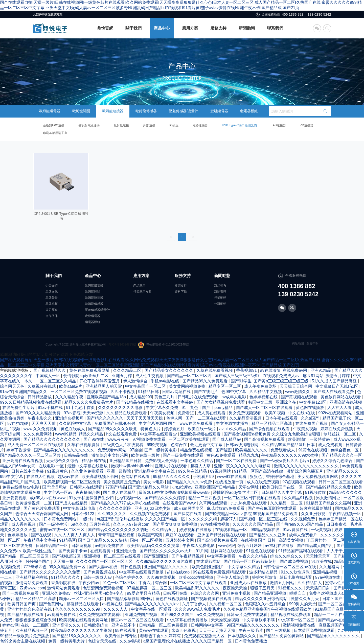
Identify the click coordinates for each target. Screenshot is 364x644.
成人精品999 (141, 397)
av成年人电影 (234, 397)
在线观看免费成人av (282, 376)
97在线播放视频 (215, 524)
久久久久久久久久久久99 (78, 609)
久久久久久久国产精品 (253, 524)
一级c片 (87, 519)
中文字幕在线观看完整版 (142, 572)
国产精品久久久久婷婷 (165, 498)
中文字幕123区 (313, 402)
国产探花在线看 (188, 514)
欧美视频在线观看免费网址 (84, 620)
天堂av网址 (249, 487)
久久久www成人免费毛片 (198, 609)
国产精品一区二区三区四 (190, 376)
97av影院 (72, 413)
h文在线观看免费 (122, 434)
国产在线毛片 (207, 392)
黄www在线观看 (154, 630)
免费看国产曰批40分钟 (116, 423)
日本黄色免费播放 (252, 641)
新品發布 (220, 286)
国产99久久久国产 (177, 615)
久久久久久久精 (203, 519)
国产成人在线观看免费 (334, 392)
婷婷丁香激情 (19, 450)
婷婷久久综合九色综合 (333, 461)
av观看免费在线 (62, 615)
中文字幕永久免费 (163, 408)
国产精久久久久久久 (105, 418)
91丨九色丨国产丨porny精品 (208, 408)
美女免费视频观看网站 (318, 477)
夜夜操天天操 (235, 588)
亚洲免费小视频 (237, 593)
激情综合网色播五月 (305, 471)
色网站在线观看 (136, 477)
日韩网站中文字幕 (208, 625)
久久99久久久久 (112, 514)
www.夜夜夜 (119, 439)
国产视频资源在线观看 (212, 599)
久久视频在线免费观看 (150, 514)
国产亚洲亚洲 (156, 556)
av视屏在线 (112, 604)
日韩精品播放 (40, 397)
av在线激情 (270, 370)
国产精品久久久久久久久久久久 (52, 439)
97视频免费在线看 (149, 439)
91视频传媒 (316, 492)
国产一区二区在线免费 (237, 461)
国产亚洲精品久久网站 (149, 487)
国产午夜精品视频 (188, 556)
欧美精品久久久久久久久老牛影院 (82, 630)
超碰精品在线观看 (83, 604)
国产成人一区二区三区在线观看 (265, 408)
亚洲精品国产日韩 (126, 461)
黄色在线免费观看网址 (90, 370)
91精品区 (67, 540)
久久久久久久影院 (116, 508)
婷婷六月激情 (265, 577)
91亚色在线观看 (261, 551)
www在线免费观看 (197, 423)
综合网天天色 (13, 386)
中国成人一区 (48, 376)
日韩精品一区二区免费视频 (164, 625)
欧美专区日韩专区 (121, 636)
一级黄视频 (322, 530)
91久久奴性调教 (296, 572)
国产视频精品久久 (50, 370)
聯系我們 (275, 28)
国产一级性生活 (54, 524)
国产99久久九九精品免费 (38, 413)
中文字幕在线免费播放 (188, 620)
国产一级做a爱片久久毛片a (285, 461)
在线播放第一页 (230, 482)
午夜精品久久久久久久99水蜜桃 (290, 455)
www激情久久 (298, 392)
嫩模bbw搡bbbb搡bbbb (132, 466)
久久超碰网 (330, 567)
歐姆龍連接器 (113, 111)
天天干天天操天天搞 (218, 630)
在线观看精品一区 (232, 530)
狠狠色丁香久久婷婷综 (161, 636)
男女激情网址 (329, 498)
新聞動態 (247, 28)
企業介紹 (52, 286)
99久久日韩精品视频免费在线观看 (31, 402)
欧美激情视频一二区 (34, 503)
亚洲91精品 (321, 370)
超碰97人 (229, 519)
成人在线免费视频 (263, 482)
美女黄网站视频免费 (188, 386)
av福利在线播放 (280, 546)
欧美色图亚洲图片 (209, 567)
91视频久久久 (291, 588)
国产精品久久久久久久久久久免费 (50, 572)
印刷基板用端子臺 (55, 133)
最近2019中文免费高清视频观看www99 (175, 492)
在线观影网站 (209, 561)
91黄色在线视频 (313, 450)
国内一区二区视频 (147, 540)
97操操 (136, 450)
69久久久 (79, 524)
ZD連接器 (307, 125)
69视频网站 (221, 471)
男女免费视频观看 (245, 413)
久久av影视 (130, 641)
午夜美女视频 (163, 413)
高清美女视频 (291, 540)
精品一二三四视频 (205, 498)
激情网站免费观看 (32, 583)
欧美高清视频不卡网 (100, 477)
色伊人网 (175, 418)
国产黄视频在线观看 (300, 397)
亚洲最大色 (127, 551)
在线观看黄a (102, 551)
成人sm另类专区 (189, 508)
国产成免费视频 (294, 561)
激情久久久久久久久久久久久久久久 (307, 466)
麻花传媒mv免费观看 (226, 508)
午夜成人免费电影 (199, 546)
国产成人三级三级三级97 (238, 376)
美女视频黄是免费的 (122, 482)
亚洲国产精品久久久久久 (167, 567)
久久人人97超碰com (132, 524)
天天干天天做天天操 (145, 418)
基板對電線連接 (89, 125)
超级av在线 (69, 477)
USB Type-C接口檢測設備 (239, 125)
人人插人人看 (340, 408)
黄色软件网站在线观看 (341, 397)
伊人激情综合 (136, 381)
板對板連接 (121, 125)
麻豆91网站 (313, 376)
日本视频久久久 (242, 636)
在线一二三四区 (35, 625)
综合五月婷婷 (250, 546)
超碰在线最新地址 (316, 508)
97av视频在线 (328, 577)
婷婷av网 (10, 625)
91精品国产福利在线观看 (301, 551)
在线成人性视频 (41, 477)
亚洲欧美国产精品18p (107, 397)
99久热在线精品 (193, 471)
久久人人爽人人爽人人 (75, 535)
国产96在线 (94, 439)
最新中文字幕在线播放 (88, 466)
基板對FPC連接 (54, 125)
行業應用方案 (142, 292)
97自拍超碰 (18, 423)
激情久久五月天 (305, 599)
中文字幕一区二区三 (297, 620)
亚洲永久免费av (57, 593)
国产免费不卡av (73, 551)
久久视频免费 (303, 519)
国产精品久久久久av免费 (190, 482)
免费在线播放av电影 (21, 487)
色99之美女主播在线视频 (23, 641)
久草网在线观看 (214, 503)
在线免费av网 (295, 370)
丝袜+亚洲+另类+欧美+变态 (99, 593)
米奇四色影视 (184, 630)
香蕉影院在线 (64, 583)
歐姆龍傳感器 (146, 111)
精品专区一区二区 (225, 386)
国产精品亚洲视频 (270, 593)
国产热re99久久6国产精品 (300, 524)
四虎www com (32, 588)
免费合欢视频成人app (329, 593)
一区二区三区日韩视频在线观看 (253, 498)
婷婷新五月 (175, 429)
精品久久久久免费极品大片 (89, 402)
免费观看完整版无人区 (205, 636)
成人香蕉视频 (24, 524)
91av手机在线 (51, 408)
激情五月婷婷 (338, 376)
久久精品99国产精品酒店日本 (289, 445)
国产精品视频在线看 (26, 615)
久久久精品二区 (128, 370)
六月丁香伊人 (194, 604)
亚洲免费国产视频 (142, 615)
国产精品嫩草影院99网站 (130, 599)
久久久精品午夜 (70, 397)
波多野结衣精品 (264, 572)
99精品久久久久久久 (172, 477)
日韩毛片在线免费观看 (198, 397)
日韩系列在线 (176, 593)
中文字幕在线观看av (159, 434)
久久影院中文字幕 (76, 423)
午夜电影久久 (40, 418)
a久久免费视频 (210, 615)
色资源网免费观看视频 (104, 588)
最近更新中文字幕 (207, 445)
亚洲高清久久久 (67, 625)
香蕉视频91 (247, 370)
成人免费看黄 (331, 445)
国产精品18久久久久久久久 (77, 636)
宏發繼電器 (219, 111)
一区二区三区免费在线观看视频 (79, 392)
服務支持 (218, 28)
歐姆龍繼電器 (50, 111)
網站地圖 (298, 343)
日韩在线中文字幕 (28, 471)
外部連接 (149, 125)
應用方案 (190, 28)
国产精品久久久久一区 (342, 455)
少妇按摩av (182, 487)
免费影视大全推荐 (162, 461)
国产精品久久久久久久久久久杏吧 (119, 530)
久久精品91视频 (299, 498)
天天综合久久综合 (63, 461)
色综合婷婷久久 (130, 577)
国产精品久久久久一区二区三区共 (31, 455)
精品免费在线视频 (197, 450)
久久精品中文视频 (266, 392)
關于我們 (133, 28)
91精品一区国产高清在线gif (259, 471)
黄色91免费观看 (221, 455)
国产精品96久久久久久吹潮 (113, 429)
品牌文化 (52, 292)
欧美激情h (298, 439)
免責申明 (312, 343)
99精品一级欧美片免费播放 (25, 636)
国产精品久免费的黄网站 (282, 636)
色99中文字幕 (234, 392)
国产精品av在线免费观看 (340, 620)
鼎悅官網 (105, 28)
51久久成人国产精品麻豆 (335, 381)
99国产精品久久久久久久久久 (254, 625)
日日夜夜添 (337, 524)
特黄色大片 (151, 429)
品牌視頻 (52, 304)
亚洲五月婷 (122, 376)
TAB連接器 (278, 125)
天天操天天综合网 (297, 386)
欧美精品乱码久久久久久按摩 (153, 546)
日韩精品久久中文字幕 (282, 492)
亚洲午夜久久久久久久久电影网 (243, 466)
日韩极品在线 (77, 455)
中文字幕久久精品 (244, 567)
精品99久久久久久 (346, 492)
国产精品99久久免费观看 (206, 381)
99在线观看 (126, 630)
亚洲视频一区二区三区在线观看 (113, 556)
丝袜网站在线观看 (227, 551)
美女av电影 (154, 482)
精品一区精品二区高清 (272, 423)
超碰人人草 (201, 466)
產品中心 (162, 28)
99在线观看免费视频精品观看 (220, 572)
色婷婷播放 (18, 535)
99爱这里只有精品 (144, 593)
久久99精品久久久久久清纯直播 (165, 561)
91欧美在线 (322, 561)
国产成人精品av (227, 439)
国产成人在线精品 (120, 492)
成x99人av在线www (48, 498)
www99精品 (66, 434)
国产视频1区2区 (67, 556)
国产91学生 (241, 381)
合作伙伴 (52, 316)
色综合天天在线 (103, 641)
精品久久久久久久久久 (21, 519)
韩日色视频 (131, 567)
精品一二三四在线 (331, 615)
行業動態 (220, 298)
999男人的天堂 (302, 604)
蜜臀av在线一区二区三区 (63, 530)
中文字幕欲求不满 (259, 620)
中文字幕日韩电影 (80, 508)
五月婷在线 (100, 524)
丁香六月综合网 (153, 583)
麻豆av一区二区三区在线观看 (138, 620)
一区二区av (339, 540)
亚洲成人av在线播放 (249, 583)
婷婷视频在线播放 (196, 530)
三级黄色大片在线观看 (124, 445)
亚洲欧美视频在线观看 (201, 434)
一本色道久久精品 (197, 461)
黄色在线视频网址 (172, 599)
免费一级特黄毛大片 (67, 641)
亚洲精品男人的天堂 (104, 386)
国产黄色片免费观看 (42, 508)
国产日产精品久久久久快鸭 (103, 540)
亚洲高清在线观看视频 (23, 461)
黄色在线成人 (73, 429)
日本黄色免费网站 (60, 519)
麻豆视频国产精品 (335, 625)
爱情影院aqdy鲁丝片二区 (86, 376)
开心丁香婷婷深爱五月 (100, 381)
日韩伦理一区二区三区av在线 (290, 567)
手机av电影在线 (165, 381)
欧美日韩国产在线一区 (283, 487)
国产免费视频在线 (100, 572)
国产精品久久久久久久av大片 (166, 551)
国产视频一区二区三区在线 (264, 519)
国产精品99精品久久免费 (329, 487)
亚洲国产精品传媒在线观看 (222, 535)
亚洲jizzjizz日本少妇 (153, 508)
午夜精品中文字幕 (40, 540)
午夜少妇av (89, 583)
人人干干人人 (339, 551)
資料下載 (181, 292)
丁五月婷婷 (316, 540)
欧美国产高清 (150, 535)
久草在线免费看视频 (215, 370)
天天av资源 (93, 413)
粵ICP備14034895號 (122, 344)
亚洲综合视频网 (70, 418)
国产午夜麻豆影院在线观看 (272, 508)
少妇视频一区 (130, 498)
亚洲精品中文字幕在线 (155, 471)
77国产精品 (116, 487)
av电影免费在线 (110, 546)
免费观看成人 (283, 450)
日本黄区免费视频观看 (314, 630)
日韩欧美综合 (97, 625)
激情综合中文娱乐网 (110, 455)
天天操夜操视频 (225, 620)
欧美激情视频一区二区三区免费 (73, 482)
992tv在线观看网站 (336, 413)
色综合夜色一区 (345, 450)
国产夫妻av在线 (104, 567)
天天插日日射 (318, 588)
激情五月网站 (283, 583)
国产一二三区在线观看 (206, 418)
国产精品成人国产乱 (315, 546)
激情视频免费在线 (300, 625)
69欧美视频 (157, 445)
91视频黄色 (58, 471)
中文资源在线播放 (233, 423)
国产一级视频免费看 (21, 593)
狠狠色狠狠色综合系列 (36, 620)
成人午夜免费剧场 (261, 386)
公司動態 (220, 304)
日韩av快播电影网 (243, 445)
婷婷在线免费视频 (337, 429)
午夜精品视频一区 (345, 514)
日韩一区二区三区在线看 (341, 482)
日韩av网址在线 (177, 392)
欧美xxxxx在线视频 (196, 577)
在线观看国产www (180, 503)
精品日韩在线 (94, 461)
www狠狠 (227, 546)
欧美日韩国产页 (22, 604)
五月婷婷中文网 (180, 540)
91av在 (6, 392)
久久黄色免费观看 (88, 471)
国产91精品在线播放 (135, 402)
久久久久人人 (116, 609)
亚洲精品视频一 (328, 572)
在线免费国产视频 (312, 423)
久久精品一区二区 (287, 503)
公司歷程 (52, 310)
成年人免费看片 (304, 535)
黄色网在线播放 (310, 408)
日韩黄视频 (82, 546)
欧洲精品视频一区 (32, 630)
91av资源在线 (296, 530)
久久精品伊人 (310, 583)
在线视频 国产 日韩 (259, 540)
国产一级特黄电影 (161, 450)
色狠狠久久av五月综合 (266, 604)
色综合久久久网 (205, 593)
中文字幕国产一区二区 (146, 386)
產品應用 (139, 286)
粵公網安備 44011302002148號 (163, 345)
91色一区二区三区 (119, 583)
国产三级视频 (279, 630)
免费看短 (186, 413)
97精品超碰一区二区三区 (150, 588)
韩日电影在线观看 (296, 577)
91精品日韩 (149, 392)
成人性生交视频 (150, 376)
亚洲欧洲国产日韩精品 (215, 487)
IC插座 (174, 125)
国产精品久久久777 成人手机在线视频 (126, 503)
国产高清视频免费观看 (265, 439)
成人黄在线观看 (212, 413)
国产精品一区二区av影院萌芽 (251, 561)
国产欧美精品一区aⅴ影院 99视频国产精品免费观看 (252, 514)
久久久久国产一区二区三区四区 (105, 561)
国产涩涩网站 (55, 487)
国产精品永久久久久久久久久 (334, 636)
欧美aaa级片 (71, 386)
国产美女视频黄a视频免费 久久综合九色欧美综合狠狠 (272, 434)
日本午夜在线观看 (282, 418)
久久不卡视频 (123, 392)
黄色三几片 (165, 397)
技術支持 (181, 286)
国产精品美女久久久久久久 (169, 370)
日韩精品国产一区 (52, 546)
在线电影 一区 (52, 466)
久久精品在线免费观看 (127, 413)
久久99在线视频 (162, 577)
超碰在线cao (179, 572)
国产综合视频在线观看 (270, 429)
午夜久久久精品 (253, 556)
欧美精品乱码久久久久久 (198, 588)
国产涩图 (224, 450)
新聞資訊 (220, 292)
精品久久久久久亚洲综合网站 (262, 599)
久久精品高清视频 (246, 418)
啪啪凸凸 (298, 593)
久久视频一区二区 (226, 604)
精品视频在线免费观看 (291, 615)
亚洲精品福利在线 (32, 577)
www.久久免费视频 (41, 429)
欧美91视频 (276, 413)
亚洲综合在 (286, 402)
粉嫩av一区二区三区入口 (82, 599)
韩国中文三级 (261, 402)
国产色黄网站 (52, 604)
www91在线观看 (232, 477)
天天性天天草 (318, 556)
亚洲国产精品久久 (32, 392)
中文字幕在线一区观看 (152, 609)
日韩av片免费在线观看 (247, 615)
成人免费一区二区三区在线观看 (36, 445)
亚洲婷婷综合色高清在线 (30, 609)
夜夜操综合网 (88, 492)
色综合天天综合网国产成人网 (42, 514)
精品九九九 (249, 455)
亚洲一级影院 (119, 471)
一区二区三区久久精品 (56, 381)
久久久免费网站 (38, 434)
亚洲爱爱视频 (15, 498)
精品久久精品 (91, 434)
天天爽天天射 (44, 423)
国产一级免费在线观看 (184, 455)
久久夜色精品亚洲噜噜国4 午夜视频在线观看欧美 (268, 609)
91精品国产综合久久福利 (329, 503)
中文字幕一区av (59, 492)
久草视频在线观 (42, 386)
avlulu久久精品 (233, 429)
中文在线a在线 (302, 413)
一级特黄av (320, 439)
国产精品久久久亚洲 (268, 535)
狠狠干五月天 (263, 588)
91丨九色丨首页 (81, 408)
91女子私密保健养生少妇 (92, 498)
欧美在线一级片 (202, 429)
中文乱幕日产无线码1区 (337, 386)
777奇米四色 (35, 567)
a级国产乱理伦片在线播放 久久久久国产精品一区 (142, 519)
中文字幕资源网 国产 (158, 423)
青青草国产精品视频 (117, 535)
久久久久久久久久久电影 (121, 408)
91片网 (202, 551)
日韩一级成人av (98, 577)
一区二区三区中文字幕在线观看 (199, 583)
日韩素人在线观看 (86, 487)
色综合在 (179, 445)
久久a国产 (311, 418)
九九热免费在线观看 (249, 503)
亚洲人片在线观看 (171, 466)
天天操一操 (63, 561)
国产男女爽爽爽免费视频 (175, 524)
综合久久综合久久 (287, 556)
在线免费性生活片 (19, 408)
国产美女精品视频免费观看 (221, 402)
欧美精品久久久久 (252, 450)
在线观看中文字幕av (175, 402)
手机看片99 (204, 477)
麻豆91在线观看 (180, 535)
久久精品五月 (164, 530)
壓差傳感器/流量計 (184, 111)
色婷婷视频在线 (264, 397)
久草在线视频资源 (84, 445)
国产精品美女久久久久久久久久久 (65, 450)
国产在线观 (41, 535)
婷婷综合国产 (38, 561)
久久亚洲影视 (314, 514)
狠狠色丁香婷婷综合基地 (272, 477)
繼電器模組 (249, 111)
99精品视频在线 (265, 530)
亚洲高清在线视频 (346, 402)
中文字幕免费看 (222, 556)
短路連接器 (200, 125)
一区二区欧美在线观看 (189, 439)
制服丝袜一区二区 (340, 434)
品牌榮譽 (52, 298)
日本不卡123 (83, 514)
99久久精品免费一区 (67, 567)
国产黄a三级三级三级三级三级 (281, 381)
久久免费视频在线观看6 (101, 615)
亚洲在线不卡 (124, 625)
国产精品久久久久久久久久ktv (152, 604)
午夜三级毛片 (251, 630)
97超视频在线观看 (299, 482)
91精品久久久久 (66, 577)
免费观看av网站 (113, 450)
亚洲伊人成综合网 (233, 577)
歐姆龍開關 (81, 111)
